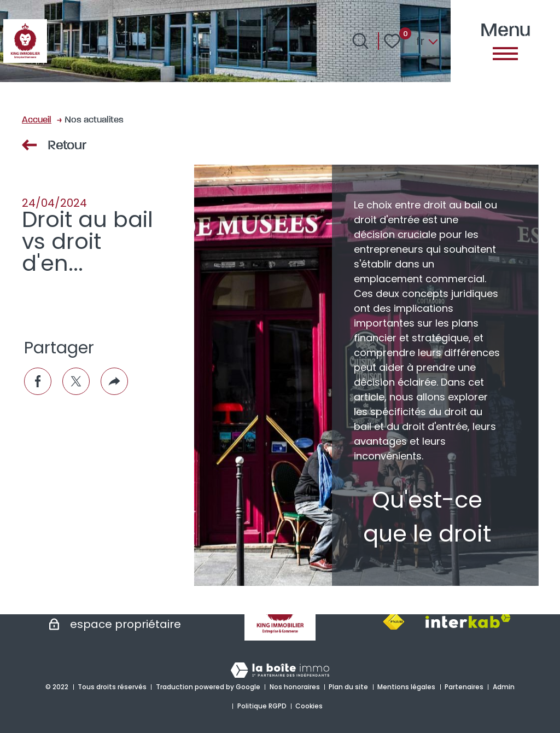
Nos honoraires (295, 687)
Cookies (309, 706)
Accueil (37, 119)
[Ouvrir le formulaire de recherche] (360, 41)
